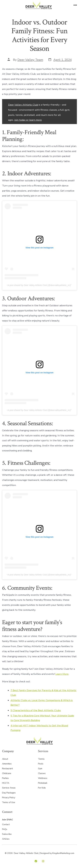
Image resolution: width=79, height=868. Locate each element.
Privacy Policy (9, 798)
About (5, 759)
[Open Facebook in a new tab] (36, 861)
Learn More (62, 674)
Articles (6, 839)
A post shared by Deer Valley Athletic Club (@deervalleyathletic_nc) (39, 285)
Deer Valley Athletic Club (23, 105)
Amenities (7, 764)
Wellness (43, 778)
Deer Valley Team (30, 60)
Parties (5, 778)
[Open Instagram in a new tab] (43, 861)
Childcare (7, 773)
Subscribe (7, 834)
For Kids (42, 788)
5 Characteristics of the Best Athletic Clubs (36, 710)
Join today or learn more (28, 120)
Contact (6, 824)
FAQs (5, 829)
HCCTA (6, 783)
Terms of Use (9, 802)
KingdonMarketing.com (63, 853)
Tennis (41, 759)
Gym (40, 769)
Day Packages (9, 793)
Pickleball (43, 783)
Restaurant (7, 769)
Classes (42, 773)
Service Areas (9, 788)
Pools (41, 764)
